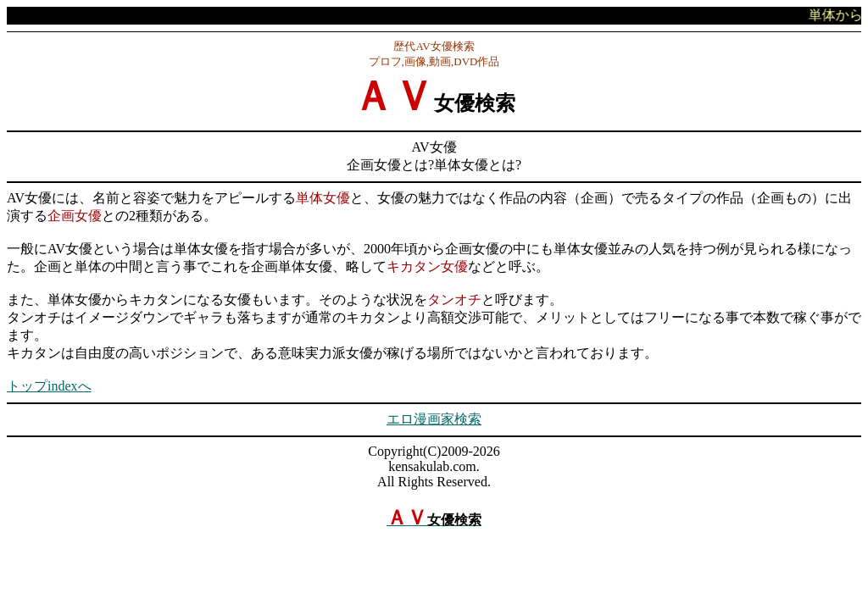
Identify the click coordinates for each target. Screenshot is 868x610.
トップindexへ (49, 386)
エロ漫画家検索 (434, 419)
